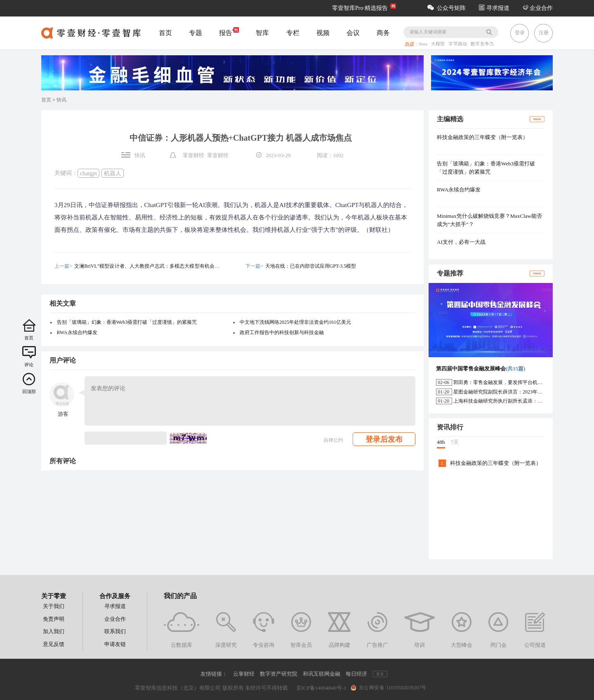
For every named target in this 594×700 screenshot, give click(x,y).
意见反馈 (54, 644)
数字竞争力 (482, 44)
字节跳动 (459, 44)
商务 (383, 33)
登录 (520, 33)
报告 (229, 32)
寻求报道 (494, 8)
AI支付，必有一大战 (461, 242)
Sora (424, 44)
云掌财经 (244, 674)
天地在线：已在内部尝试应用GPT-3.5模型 (311, 266)
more (537, 119)
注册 (544, 33)
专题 (196, 33)
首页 (165, 33)
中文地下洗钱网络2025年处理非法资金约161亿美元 (295, 322)
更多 (380, 674)
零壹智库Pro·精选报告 (360, 8)
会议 (353, 33)
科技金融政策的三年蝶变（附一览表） (482, 137)
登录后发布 (384, 439)
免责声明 (54, 619)
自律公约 (333, 440)
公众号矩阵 (447, 8)
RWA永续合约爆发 (77, 332)
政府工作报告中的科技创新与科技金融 (282, 332)
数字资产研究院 (279, 674)
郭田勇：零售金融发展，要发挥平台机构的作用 (505, 382)
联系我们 (115, 631)
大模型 (438, 44)
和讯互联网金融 (322, 674)
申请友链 (115, 644)
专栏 (293, 33)
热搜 (409, 44)
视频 (323, 33)
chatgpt (88, 173)
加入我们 (54, 631)
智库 (262, 33)
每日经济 (356, 674)
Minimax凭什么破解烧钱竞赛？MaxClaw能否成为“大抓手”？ (489, 220)
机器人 (113, 173)
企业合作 (538, 8)
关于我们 (54, 606)
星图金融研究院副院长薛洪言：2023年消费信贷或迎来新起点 (520, 392)
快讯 (61, 100)
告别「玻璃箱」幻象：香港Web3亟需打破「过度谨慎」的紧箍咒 (127, 322)
